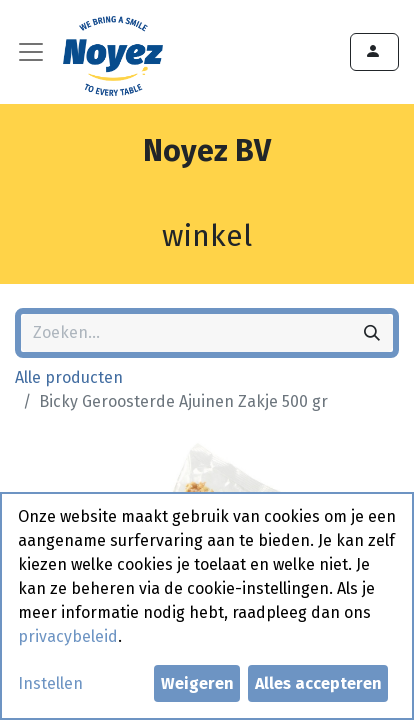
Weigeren (197, 683)
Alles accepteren (318, 683)
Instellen (50, 683)
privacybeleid (68, 636)
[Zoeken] (372, 333)
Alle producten (69, 377)
